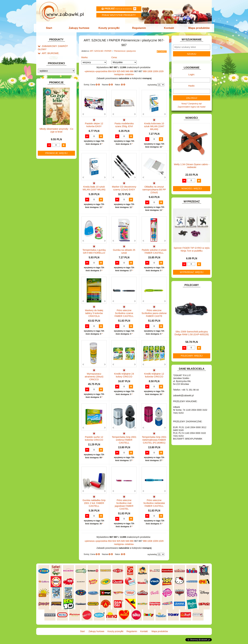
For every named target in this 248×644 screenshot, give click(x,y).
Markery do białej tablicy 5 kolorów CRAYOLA (94, 316)
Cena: (114, 56)
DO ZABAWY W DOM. (52, 144)
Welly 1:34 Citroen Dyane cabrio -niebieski (192, 166)
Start (51, 28)
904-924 (112, 70)
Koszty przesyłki (109, 28)
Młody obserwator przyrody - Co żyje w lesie (56, 334)
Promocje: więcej (56, 357)
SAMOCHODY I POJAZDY (54, 233)
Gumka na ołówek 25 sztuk (124, 251)
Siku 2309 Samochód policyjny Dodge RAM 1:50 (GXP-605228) (192, 333)
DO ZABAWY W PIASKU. (53, 148)
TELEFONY (47, 237)
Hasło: (192, 86)
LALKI (45, 204)
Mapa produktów (197, 28)
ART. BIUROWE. (49, 50)
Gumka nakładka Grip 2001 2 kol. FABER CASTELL (94, 506)
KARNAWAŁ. (48, 183)
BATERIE (46, 130)
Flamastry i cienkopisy (58, 95)
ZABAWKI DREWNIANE (53, 244)
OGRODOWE (48, 219)
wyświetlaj (152, 84)
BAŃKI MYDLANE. (50, 126)
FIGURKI (46, 159)
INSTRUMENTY (49, 174)
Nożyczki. (53, 81)
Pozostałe (53, 110)
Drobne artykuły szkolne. (56, 70)
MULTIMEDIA (48, 212)
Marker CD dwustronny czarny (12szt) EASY (124, 187)
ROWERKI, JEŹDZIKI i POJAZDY (57, 230)
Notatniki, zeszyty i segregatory (59, 122)
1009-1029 (158, 70)
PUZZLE (46, 226)
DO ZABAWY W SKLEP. (53, 152)
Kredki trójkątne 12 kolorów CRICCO (154, 378)
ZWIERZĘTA (48, 251)
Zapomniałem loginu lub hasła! (192, 107)
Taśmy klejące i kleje (54, 118)
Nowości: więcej (192, 188)
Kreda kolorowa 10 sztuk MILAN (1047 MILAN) (154, 125)
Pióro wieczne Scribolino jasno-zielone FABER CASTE (154, 316)
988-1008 (148, 70)
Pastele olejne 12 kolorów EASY (94, 124)
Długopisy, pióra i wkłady (59, 106)
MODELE (46, 208)
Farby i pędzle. (55, 92)
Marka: (85, 56)
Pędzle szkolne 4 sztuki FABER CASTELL (154, 251)
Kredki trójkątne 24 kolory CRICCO (124, 378)
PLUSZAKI (47, 222)
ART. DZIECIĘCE (50, 60)
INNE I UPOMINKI (50, 170)
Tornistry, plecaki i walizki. (57, 67)
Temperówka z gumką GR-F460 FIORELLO (94, 251)
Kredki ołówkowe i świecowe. (61, 88)
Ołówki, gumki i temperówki (61, 99)
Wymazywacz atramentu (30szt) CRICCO (94, 379)
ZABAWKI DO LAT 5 (51, 241)
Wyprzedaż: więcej (192, 272)
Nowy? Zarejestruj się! (192, 104)
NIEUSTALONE (49, 255)
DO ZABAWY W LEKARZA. (54, 141)
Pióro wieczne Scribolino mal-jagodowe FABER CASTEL (124, 508)
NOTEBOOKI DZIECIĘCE (54, 215)
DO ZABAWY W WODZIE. (54, 155)
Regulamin (139, 28)
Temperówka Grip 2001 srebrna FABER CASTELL (124, 443)
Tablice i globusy (52, 115)
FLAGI (45, 163)
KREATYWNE (48, 194)
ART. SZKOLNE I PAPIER (54, 63)
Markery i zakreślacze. (58, 85)
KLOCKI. (46, 187)
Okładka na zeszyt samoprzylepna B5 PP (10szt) (154, 189)
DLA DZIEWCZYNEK (51, 137)
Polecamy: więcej (192, 356)
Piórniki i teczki (52, 74)
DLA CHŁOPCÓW (50, 134)
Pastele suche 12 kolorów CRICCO (94, 441)
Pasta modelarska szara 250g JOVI (124, 124)
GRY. (44, 166)
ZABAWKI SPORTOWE (53, 248)
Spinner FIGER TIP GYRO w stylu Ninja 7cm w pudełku (192, 249)
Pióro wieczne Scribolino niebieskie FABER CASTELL (154, 506)
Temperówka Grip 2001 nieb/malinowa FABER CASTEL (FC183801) (154, 443)
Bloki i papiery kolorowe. (59, 103)
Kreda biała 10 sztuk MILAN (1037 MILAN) (94, 187)
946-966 (130, 70)
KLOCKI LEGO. (49, 191)
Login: (192, 74)
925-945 (121, 70)
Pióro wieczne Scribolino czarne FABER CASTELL (124, 316)
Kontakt (168, 28)
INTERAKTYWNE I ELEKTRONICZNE (49, 178)
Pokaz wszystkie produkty (119, 15)
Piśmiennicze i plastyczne (57, 77)
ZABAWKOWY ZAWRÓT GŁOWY (57, 46)
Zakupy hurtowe (80, 28)
